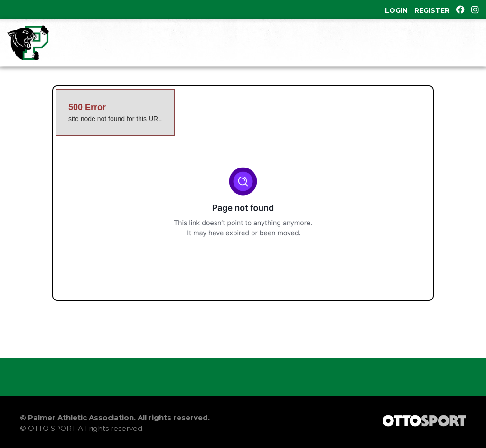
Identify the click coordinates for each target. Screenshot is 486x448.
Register (432, 10)
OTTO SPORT (52, 428)
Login (396, 10)
